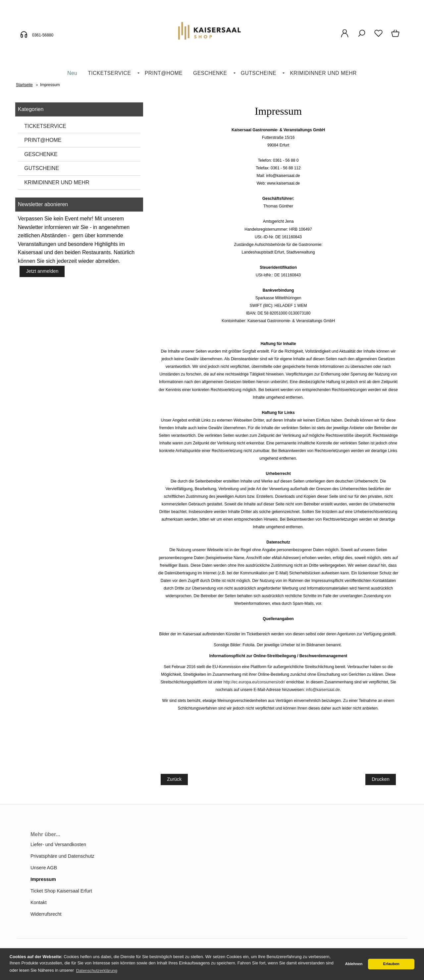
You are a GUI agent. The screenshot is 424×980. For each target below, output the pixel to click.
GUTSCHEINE (259, 73)
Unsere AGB (44, 868)
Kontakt (39, 902)
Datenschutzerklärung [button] (97, 971)
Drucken (381, 779)
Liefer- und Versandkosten (58, 844)
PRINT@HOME (164, 73)
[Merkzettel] (378, 37)
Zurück (174, 779)
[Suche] (362, 37)
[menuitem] (72, 73)
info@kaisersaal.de (323, 690)
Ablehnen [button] (354, 964)
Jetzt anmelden (42, 271)
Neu (72, 73)
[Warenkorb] (396, 37)
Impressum (43, 879)
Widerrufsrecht (46, 914)
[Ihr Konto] (345, 37)
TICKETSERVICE (109, 73)
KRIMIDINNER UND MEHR (323, 73)
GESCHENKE (210, 73)
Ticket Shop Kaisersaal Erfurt (61, 891)
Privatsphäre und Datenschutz (62, 856)
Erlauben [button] (391, 964)
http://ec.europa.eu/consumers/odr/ (254, 682)
